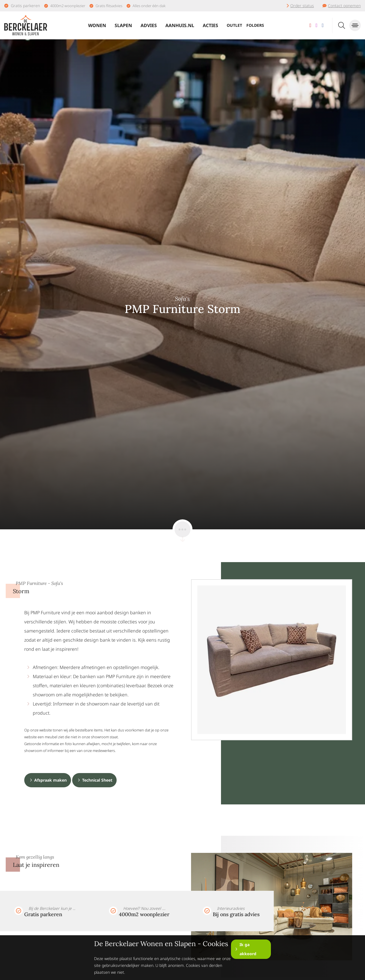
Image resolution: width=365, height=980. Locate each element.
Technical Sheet (97, 780)
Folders (255, 25)
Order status (302, 6)
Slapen (123, 25)
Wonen (97, 25)
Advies (149, 25)
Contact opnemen (344, 6)
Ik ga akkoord (248, 949)
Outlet (234, 25)
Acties (210, 25)
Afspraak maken (50, 780)
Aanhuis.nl (180, 25)
